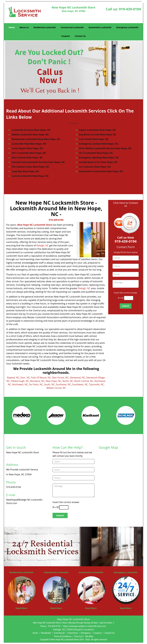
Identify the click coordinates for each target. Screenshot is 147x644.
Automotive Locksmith (100, 27)
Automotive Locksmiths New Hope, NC (101, 171)
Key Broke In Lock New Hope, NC (98, 135)
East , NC (25, 378)
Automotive (73, 633)
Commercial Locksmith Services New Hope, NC (38, 162)
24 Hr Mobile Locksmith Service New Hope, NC (105, 148)
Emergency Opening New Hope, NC (99, 158)
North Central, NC (84, 381)
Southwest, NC (80, 384)
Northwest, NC (20, 384)
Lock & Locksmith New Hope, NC (30, 176)
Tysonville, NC (96, 384)
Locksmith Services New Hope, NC (31, 130)
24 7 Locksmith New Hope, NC (96, 153)
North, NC (68, 381)
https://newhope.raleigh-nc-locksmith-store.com (85, 626)
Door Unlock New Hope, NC (27, 158)
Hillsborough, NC (20, 381)
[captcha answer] (129, 298)
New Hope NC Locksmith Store (35, 225)
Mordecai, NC (37, 381)
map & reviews (106, 623)
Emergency (86, 633)
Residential (46, 633)
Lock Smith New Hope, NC (94, 139)
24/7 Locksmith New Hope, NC (29, 153)
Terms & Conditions (63, 636)
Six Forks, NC (36, 384)
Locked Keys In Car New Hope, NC (98, 162)
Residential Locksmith (45, 27)
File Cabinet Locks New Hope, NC (30, 167)
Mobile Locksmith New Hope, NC (30, 135)
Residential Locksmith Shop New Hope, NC (36, 139)
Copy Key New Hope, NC (25, 171)
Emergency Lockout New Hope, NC (99, 144)
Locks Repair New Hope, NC (27, 148)
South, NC (49, 384)
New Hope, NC (53, 381)
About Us (24, 27)
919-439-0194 (130, 9)
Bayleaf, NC (13, 378)
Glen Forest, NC (60, 378)
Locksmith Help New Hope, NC (29, 144)
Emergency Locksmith (127, 27)
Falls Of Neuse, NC (41, 378)
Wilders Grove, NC (56, 388)
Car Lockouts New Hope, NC (95, 167)
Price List (79, 636)
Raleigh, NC (43, 245)
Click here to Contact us (126, 204)
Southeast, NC (63, 384)
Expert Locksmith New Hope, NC (97, 130)
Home (12, 27)
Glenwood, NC (77, 378)
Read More (21, 608)
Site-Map (89, 636)
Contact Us (80, 36)
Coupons (66, 36)
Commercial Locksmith (72, 27)
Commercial (59, 633)
